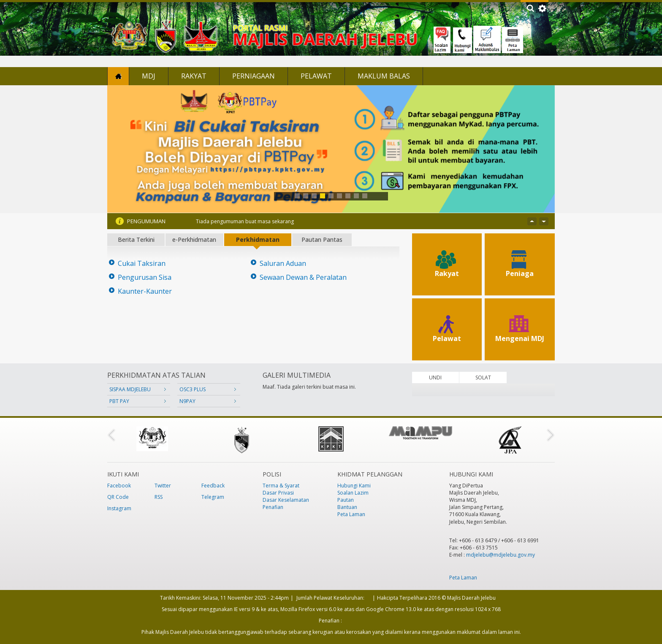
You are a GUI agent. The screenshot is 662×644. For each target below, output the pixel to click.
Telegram (213, 497)
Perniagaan (254, 76)
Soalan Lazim (353, 493)
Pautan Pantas (322, 239)
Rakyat (194, 76)
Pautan (346, 500)
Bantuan (347, 507)
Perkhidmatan (258, 239)
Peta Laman (351, 514)
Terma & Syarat (281, 486)
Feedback (213, 486)
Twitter (163, 486)
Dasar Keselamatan (286, 500)
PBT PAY (119, 401)
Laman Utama (118, 76)
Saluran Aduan (283, 264)
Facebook (119, 486)
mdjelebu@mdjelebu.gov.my (501, 555)
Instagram (119, 508)
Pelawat (316, 76)
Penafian (273, 507)
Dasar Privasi (278, 493)
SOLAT (483, 377)
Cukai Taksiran (142, 264)
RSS (159, 497)
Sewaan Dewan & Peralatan (303, 277)
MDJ (149, 76)
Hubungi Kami (354, 486)
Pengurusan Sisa (145, 277)
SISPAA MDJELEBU (130, 389)
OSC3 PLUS (193, 389)
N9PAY (187, 401)
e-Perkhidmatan (194, 239)
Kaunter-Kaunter (145, 291)
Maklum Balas (384, 76)
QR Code (118, 497)
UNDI (435, 377)
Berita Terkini (136, 239)
